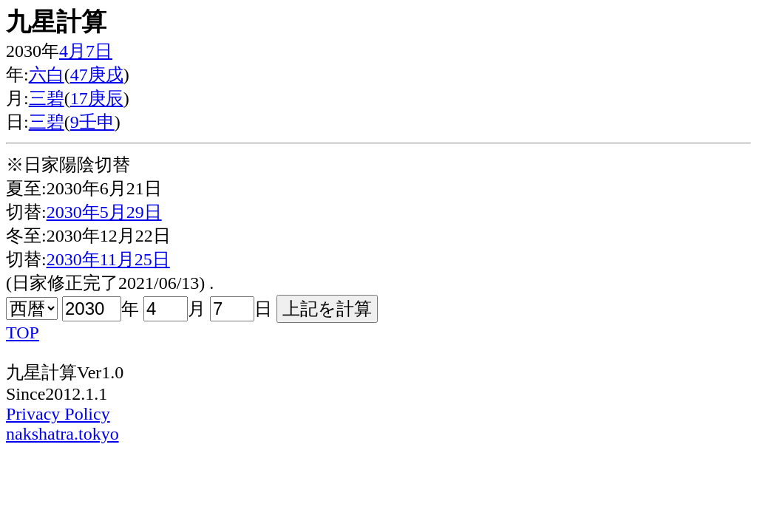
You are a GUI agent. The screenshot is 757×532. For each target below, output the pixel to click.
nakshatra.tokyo (62, 434)
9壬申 (92, 122)
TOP (23, 332)
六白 (47, 75)
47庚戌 (97, 75)
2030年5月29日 (104, 212)
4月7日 (86, 51)
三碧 (47, 98)
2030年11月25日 (108, 259)
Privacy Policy (58, 414)
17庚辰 (97, 98)
